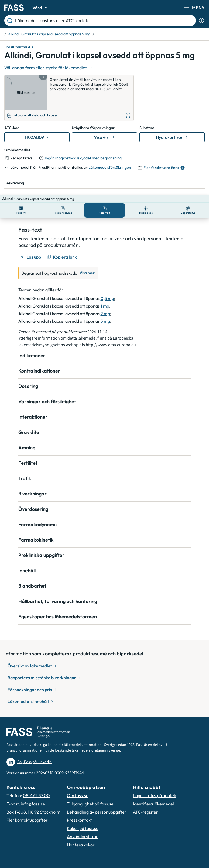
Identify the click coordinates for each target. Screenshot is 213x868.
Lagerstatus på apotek (154, 772)
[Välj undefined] (49, 68)
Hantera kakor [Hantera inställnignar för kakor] (81, 821)
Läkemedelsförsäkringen (110, 151)
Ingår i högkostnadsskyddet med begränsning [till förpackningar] (83, 142)
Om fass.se (78, 772)
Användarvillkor (82, 813)
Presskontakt (79, 797)
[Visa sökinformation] (201, 20)
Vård (41, 8)
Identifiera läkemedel (153, 780)
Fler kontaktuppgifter (27, 797)
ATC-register (145, 788)
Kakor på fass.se (83, 805)
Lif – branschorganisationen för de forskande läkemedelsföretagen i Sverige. (88, 724)
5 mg (105, 297)
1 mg (105, 282)
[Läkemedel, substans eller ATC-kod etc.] (104, 20)
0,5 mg (107, 275)
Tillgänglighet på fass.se (90, 780)
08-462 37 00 (36, 772)
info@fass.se (33, 780)
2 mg (105, 290)
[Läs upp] (31, 233)
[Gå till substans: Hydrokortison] (172, 121)
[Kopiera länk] (62, 233)
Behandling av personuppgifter (97, 788)
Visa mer (87, 249)
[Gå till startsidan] (14, 8)
